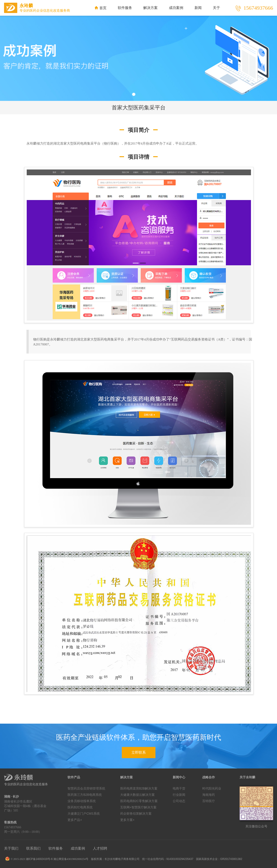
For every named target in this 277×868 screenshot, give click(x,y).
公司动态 (179, 801)
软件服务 (125, 8)
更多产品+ (75, 820)
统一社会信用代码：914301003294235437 (168, 859)
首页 (101, 8)
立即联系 (139, 752)
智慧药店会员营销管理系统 (86, 788)
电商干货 (179, 788)
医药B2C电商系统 (80, 807)
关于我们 (11, 848)
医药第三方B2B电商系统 (85, 795)
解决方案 (150, 8)
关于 (216, 8)
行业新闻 (179, 795)
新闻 (198, 8)
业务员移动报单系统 (82, 801)
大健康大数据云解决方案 (137, 795)
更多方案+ (127, 820)
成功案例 (176, 8)
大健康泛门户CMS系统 (84, 814)
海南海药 (209, 795)
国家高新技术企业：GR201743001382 (219, 859)
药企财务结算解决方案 (136, 814)
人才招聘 (100, 848)
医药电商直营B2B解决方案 (139, 788)
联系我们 (33, 848)
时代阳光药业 (212, 788)
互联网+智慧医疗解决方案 (138, 807)
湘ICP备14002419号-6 (39, 859)
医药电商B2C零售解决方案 (139, 801)
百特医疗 (209, 801)
